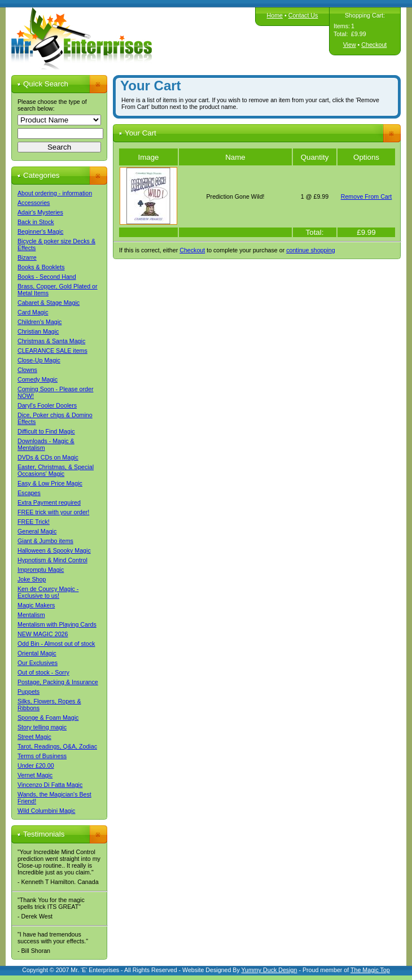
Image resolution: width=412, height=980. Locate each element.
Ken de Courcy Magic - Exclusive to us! (48, 592)
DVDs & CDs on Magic (48, 457)
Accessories (34, 203)
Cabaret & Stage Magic (49, 303)
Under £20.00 (36, 765)
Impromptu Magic (41, 570)
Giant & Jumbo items (45, 541)
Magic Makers (36, 605)
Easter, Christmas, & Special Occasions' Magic (56, 470)
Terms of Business (42, 756)
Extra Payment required (49, 502)
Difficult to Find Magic (46, 431)
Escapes (29, 493)
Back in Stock (36, 222)
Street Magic (34, 737)
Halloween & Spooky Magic (54, 550)
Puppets (29, 692)
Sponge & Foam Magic (48, 718)
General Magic (37, 531)
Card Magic (33, 312)
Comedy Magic (38, 379)
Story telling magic (42, 727)
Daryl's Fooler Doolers (47, 405)
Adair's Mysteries (40, 212)
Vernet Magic (35, 775)
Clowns (27, 370)
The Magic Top (370, 970)
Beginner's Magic (40, 231)
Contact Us (303, 15)
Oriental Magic (37, 653)
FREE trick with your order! (53, 512)
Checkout (374, 45)
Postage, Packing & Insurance (58, 682)
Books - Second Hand (47, 277)
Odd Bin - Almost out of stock (56, 644)
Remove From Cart (367, 196)
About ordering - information (55, 193)
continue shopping (311, 250)
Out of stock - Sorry (43, 672)
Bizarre (27, 257)
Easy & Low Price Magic (50, 483)
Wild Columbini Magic (46, 811)
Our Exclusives (38, 663)
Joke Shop (32, 579)
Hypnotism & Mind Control (52, 560)
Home (275, 15)
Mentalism (31, 615)
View (350, 45)
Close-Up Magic (39, 360)
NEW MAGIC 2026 (43, 634)
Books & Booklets (41, 267)
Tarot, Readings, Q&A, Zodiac (57, 746)
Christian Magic (38, 331)
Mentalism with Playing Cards (57, 624)
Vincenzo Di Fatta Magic (50, 785)
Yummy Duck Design (269, 970)
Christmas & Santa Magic (51, 341)
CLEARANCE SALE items (52, 351)
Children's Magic (40, 322)
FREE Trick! (34, 522)
